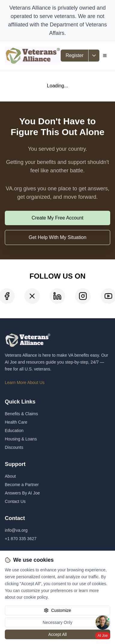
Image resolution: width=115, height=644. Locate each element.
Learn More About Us (25, 382)
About (10, 476)
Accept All (57, 634)
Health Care (16, 422)
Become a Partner (22, 485)
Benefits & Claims (21, 414)
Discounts (14, 447)
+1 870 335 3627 (21, 539)
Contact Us (15, 501)
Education (14, 431)
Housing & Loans (21, 439)
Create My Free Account (57, 218)
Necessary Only (57, 622)
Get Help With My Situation (57, 237)
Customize (57, 610)
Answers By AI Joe (22, 493)
